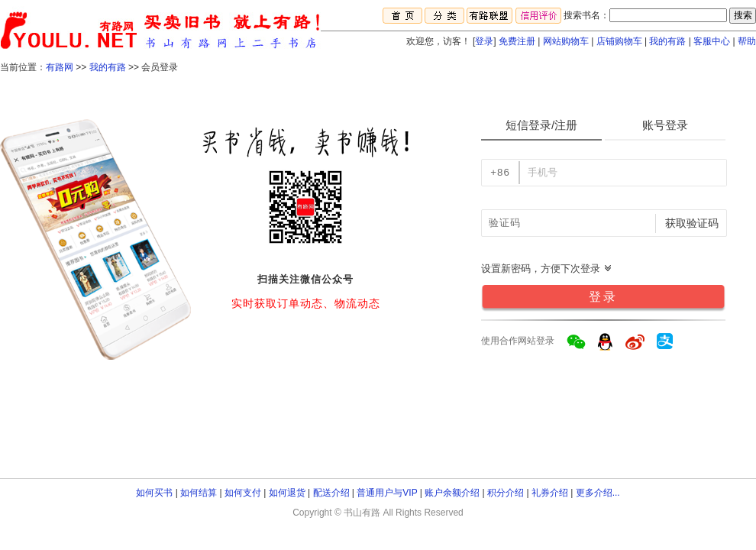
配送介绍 (331, 493)
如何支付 (243, 493)
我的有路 (667, 41)
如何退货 (287, 493)
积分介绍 (506, 493)
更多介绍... (598, 493)
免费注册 (517, 41)
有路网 (60, 67)
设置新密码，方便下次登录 (547, 269)
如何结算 (199, 493)
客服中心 (712, 41)
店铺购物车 (619, 41)
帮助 (747, 41)
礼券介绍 (550, 493)
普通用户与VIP (387, 493)
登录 (484, 41)
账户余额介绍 (452, 493)
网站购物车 (566, 41)
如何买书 (154, 493)
